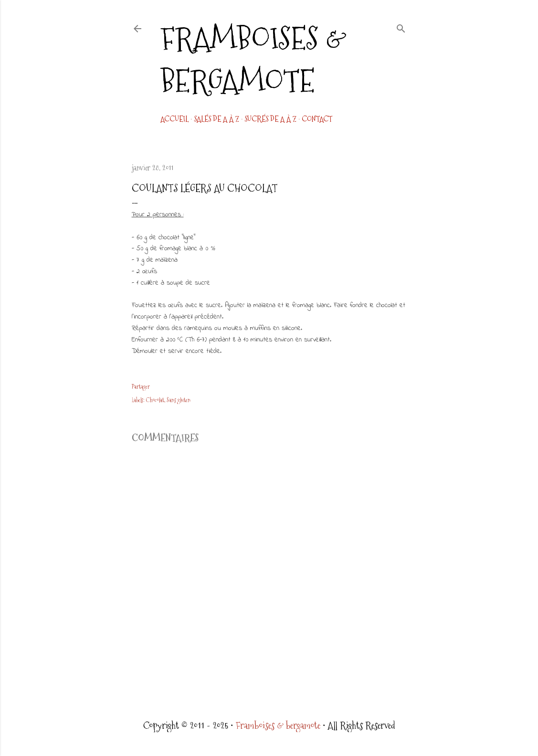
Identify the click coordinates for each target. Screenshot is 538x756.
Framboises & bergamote (253, 60)
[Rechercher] (401, 27)
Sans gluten (179, 400)
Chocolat (155, 400)
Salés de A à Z (216, 119)
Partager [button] (141, 387)
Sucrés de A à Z (270, 119)
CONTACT (317, 119)
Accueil (174, 119)
